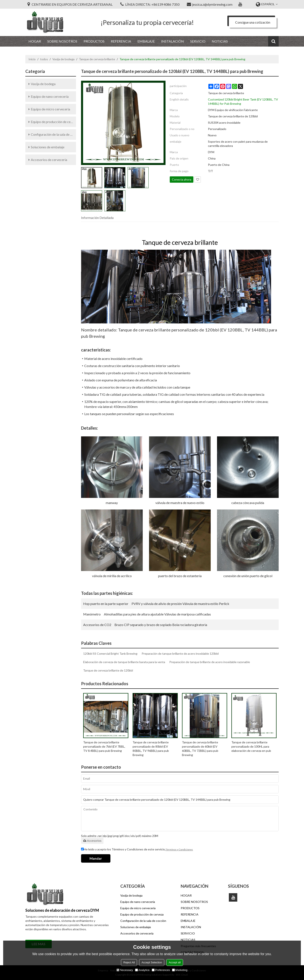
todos (44, 59)
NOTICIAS (220, 41)
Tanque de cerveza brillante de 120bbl (108, 670)
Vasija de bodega (63, 59)
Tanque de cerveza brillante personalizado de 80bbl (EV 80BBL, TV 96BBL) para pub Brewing (151, 749)
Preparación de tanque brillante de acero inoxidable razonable (210, 662)
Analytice (142, 970)
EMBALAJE (146, 41)
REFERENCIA (121, 41)
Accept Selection (152, 962)
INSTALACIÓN (172, 41)
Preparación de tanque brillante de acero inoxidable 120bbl (180, 654)
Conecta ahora (182, 179)
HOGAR (35, 41)
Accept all (175, 962)
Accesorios (92, 841)
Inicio (32, 59)
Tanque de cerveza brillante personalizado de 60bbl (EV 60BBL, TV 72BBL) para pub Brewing (200, 749)
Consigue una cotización (253, 22)
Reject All (129, 962)
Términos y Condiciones (179, 849)
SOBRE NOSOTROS (62, 41)
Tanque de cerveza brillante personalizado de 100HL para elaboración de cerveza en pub (251, 746)
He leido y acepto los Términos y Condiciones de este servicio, (137, 850)
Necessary (125, 970)
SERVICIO (198, 41)
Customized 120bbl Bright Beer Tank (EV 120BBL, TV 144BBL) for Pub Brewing (243, 101)
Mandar (96, 858)
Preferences (161, 970)
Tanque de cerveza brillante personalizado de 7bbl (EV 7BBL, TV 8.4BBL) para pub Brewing (104, 746)
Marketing (180, 970)
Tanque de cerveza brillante (97, 59)
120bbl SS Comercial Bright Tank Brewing (110, 654)
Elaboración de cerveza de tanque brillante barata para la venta (124, 662)
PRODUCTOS (94, 41)
